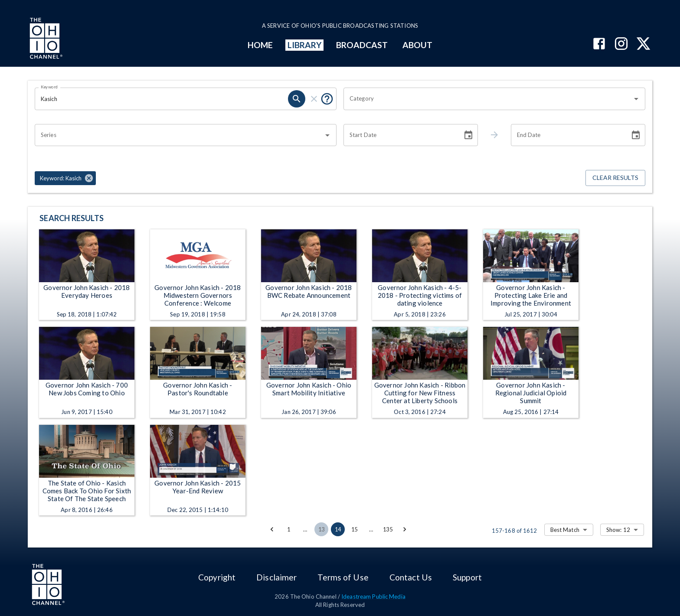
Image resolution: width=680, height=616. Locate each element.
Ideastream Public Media (373, 596)
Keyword (49, 87)
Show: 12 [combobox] (618, 530)
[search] (297, 99)
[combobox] (488, 99)
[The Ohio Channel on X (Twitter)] (643, 44)
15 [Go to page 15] (354, 529)
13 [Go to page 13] (321, 529)
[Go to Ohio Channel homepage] (45, 39)
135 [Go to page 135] (388, 529)
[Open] (636, 99)
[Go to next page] (405, 529)
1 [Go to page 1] (288, 529)
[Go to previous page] (272, 529)
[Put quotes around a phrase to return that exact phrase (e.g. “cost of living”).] (327, 99)
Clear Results (615, 178)
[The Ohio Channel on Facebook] (599, 44)
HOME (260, 45)
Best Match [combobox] (565, 530)
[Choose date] (468, 135)
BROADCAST (362, 45)
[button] (65, 178)
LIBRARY (305, 45)
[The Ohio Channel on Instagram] (621, 44)
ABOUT (417, 45)
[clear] (314, 99)
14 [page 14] (338, 529)
